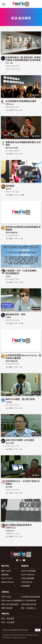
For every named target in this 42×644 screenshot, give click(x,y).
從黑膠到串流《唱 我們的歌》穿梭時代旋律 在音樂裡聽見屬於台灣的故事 (23, 59)
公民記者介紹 (27, 582)
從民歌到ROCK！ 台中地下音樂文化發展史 (23, 482)
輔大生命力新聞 (12, 148)
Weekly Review (8, 582)
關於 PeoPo (6, 571)
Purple (8, 276)
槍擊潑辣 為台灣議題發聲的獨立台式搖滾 (23, 143)
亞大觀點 (9, 487)
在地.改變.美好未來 (29, 604)
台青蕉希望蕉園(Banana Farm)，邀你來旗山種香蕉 (23, 357)
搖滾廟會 (10, 186)
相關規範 (5, 575)
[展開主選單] (4, 4)
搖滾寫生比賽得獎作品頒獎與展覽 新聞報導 (23, 228)
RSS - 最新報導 (8, 619)
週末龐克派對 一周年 (16, 314)
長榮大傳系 (10, 443)
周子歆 (8, 189)
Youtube (24, 560)
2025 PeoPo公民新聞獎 (11, 601)
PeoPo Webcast (28, 575)
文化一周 (9, 63)
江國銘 (8, 317)
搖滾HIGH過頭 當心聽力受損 (20, 399)
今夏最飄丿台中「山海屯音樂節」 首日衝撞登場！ (22, 272)
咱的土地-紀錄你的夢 (10, 604)
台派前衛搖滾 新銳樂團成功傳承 (21, 101)
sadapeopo (10, 531)
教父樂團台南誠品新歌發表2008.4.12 (19, 526)
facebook (17, 560)
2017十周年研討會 (29, 601)
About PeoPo (7, 578)
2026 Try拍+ (6, 597)
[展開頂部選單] (38, 4)
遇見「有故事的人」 (29, 608)
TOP (38, 630)
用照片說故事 (7, 608)
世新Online (10, 104)
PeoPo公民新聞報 (28, 571)
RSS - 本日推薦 (8, 622)
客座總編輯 (26, 586)
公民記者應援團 (27, 578)
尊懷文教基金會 (12, 233)
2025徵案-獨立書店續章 (31, 597)
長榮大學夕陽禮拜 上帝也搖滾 (20, 440)
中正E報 (9, 402)
